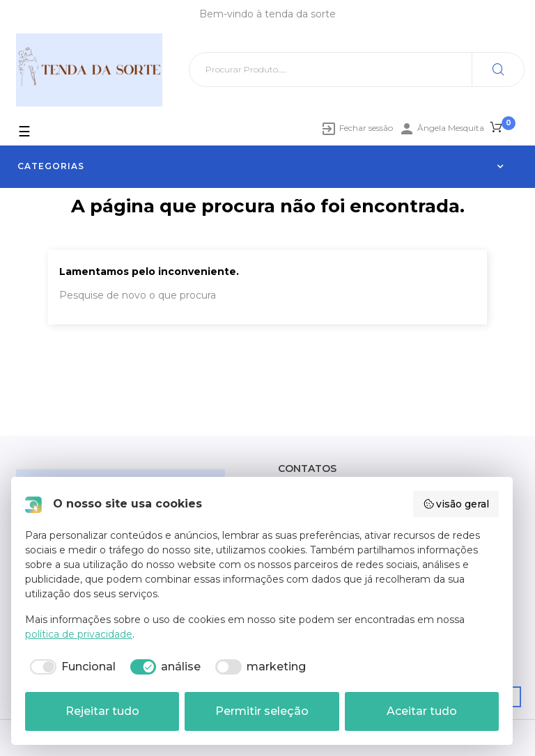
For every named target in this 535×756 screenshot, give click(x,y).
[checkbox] (70, 667)
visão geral (456, 504)
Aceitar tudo (422, 711)
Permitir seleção (262, 711)
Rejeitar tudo (102, 711)
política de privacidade (79, 634)
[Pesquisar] (357, 70)
